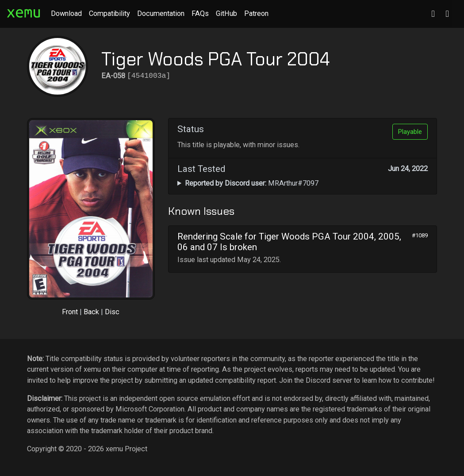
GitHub (226, 13)
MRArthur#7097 (252, 183)
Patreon (256, 13)
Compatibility (109, 13)
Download (66, 13)
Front (70, 312)
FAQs (200, 13)
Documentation (161, 13)
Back (91, 312)
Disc (112, 312)
